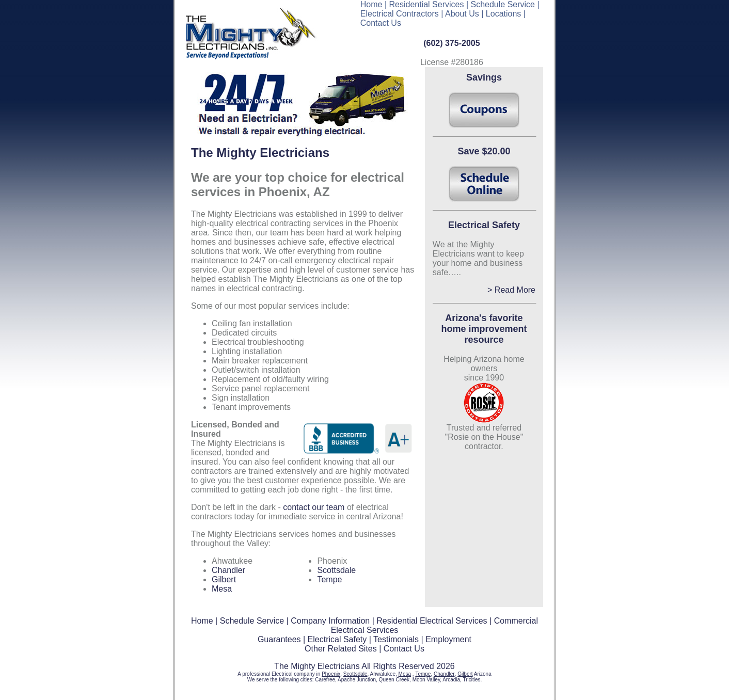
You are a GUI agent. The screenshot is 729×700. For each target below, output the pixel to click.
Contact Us (381, 23)
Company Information (330, 621)
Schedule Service (503, 4)
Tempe (329, 579)
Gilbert (224, 579)
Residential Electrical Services (432, 621)
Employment (448, 639)
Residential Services (427, 4)
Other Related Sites (341, 649)
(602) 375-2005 (451, 43)
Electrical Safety (337, 639)
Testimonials (396, 639)
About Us (462, 14)
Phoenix (331, 674)
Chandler (228, 570)
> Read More (511, 290)
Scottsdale (336, 570)
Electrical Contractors (400, 14)
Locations (504, 14)
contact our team (315, 507)
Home (371, 4)
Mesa (222, 589)
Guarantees (279, 639)
